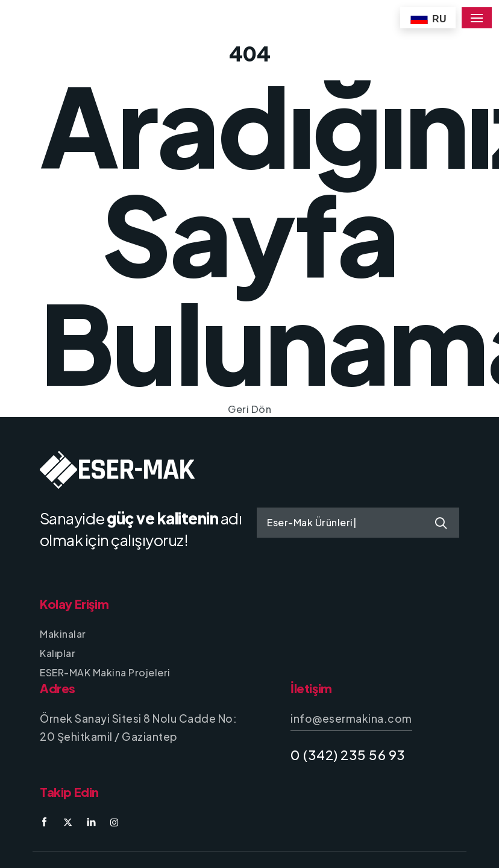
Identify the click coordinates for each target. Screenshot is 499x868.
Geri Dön (249, 409)
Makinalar (63, 634)
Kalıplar (58, 653)
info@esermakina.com (351, 719)
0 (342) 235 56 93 (348, 755)
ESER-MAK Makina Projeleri (105, 672)
